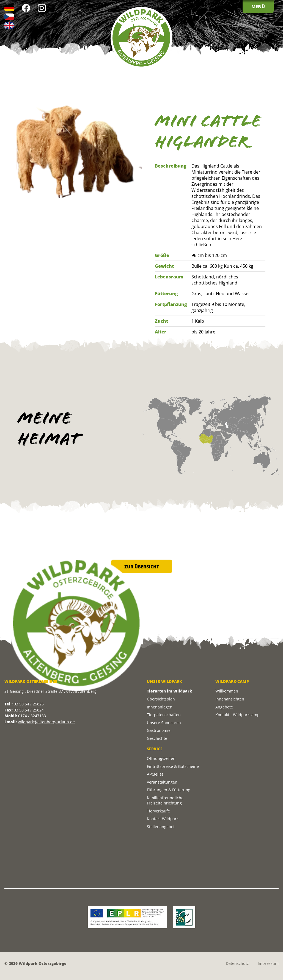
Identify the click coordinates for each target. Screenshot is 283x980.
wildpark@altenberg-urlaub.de (46, 722)
